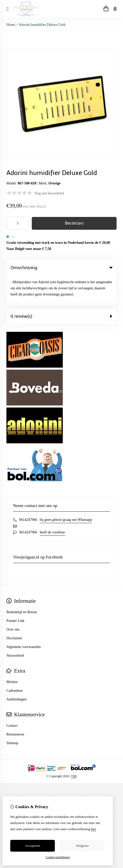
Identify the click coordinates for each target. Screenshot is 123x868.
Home (11, 25)
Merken (12, 652)
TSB (74, 746)
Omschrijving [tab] (61, 268)
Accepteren (32, 846)
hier (94, 829)
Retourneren (15, 704)
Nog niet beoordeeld (49, 193)
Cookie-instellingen (58, 857)
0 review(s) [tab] (61, 286)
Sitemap (12, 713)
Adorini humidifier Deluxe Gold (42, 25)
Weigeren (82, 846)
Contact (12, 695)
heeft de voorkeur (52, 502)
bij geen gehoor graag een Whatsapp (66, 490)
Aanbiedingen (17, 669)
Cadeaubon (14, 660)
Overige (54, 183)
